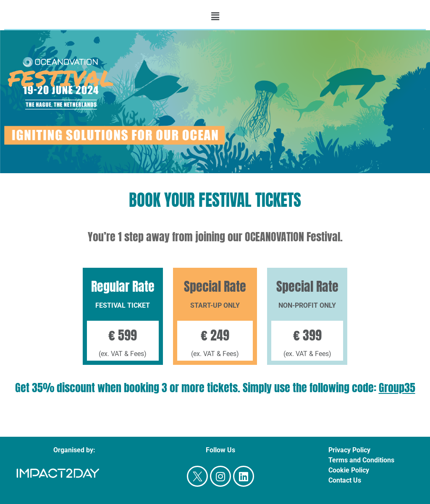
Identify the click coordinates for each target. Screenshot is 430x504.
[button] (215, 17)
